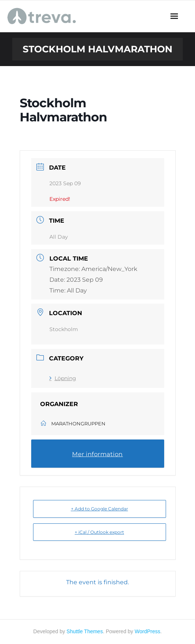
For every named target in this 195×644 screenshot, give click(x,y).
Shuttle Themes (85, 631)
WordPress (148, 631)
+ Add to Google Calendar (100, 509)
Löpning (63, 378)
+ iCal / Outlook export (99, 532)
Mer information (97, 454)
